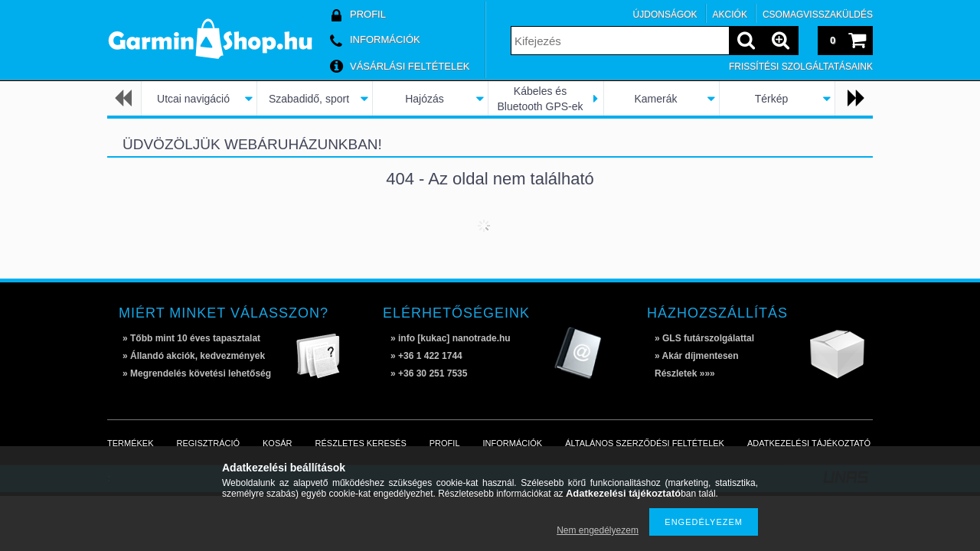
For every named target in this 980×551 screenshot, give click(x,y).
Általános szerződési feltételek (645, 443)
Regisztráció (209, 443)
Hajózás (425, 99)
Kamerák (655, 99)
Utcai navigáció (193, 99)
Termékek (131, 443)
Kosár (278, 443)
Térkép (772, 99)
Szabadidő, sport (309, 99)
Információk (513, 443)
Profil (445, 443)
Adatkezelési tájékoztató (809, 443)
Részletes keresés (361, 443)
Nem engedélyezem (598, 530)
